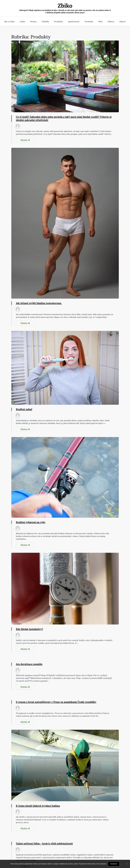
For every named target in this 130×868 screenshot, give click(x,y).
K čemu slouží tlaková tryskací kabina (39, 806)
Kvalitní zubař (24, 409)
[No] (127, 864)
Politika (46, 22)
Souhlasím (114, 864)
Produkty (59, 22)
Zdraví (122, 22)
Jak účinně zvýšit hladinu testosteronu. (40, 303)
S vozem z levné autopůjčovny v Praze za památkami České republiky (58, 702)
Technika (89, 22)
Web (100, 22)
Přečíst (25, 140)
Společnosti (74, 22)
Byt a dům (10, 22)
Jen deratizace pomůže (30, 664)
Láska (22, 22)
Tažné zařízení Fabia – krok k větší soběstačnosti (45, 844)
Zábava (111, 22)
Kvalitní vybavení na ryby (31, 522)
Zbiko (65, 6)
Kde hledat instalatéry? (30, 629)
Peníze (33, 22)
